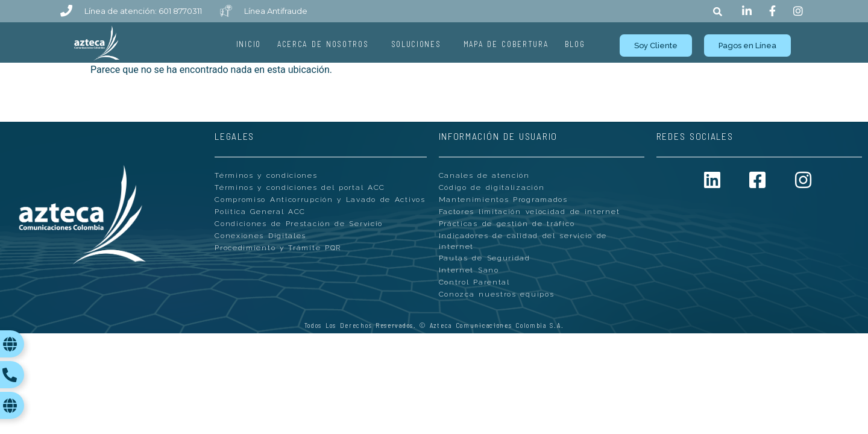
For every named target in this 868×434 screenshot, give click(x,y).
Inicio (249, 44)
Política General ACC (260, 212)
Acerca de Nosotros (326, 44)
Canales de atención (484, 176)
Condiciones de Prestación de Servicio (299, 224)
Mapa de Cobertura (506, 44)
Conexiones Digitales (260, 236)
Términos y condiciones (266, 176)
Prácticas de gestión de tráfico (507, 224)
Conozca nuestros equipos (497, 295)
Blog (575, 44)
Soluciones (419, 44)
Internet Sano (469, 271)
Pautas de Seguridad (485, 259)
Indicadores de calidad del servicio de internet (523, 242)
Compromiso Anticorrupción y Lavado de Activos (320, 200)
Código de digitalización (492, 188)
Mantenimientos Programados (503, 200)
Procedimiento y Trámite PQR (278, 248)
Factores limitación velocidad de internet (530, 212)
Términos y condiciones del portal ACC (300, 188)
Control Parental (474, 283)
